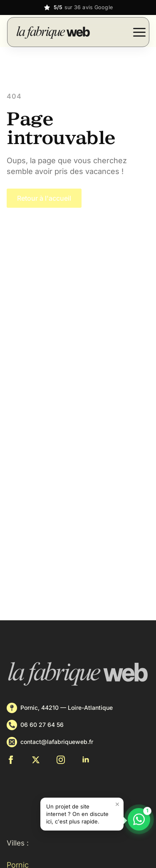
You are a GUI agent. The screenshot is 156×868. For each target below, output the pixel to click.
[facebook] (11, 760)
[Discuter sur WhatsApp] (139, 819)
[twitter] (36, 760)
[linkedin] (86, 760)
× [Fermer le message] (117, 804)
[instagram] (61, 760)
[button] (82, 814)
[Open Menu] (139, 32)
